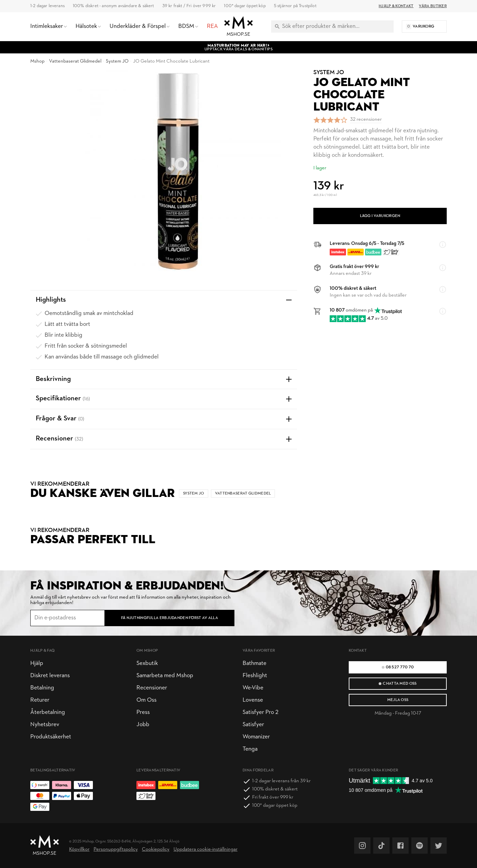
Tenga (250, 749)
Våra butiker (433, 6)
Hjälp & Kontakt (396, 6)
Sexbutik (147, 663)
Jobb (143, 725)
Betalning (42, 688)
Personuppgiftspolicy (116, 849)
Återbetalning (48, 712)
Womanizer (256, 737)
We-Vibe (253, 688)
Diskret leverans (50, 676)
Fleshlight (255, 676)
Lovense (253, 700)
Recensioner (152, 688)
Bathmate (254, 663)
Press (143, 712)
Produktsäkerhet (51, 737)
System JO (117, 61)
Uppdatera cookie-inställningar (205, 849)
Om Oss (146, 700)
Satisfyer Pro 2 (260, 712)
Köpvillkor (79, 849)
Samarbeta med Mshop (165, 676)
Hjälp (37, 663)
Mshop (37, 61)
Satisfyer (253, 725)
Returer (40, 700)
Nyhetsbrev (45, 725)
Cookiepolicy (156, 849)
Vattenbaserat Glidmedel (75, 61)
